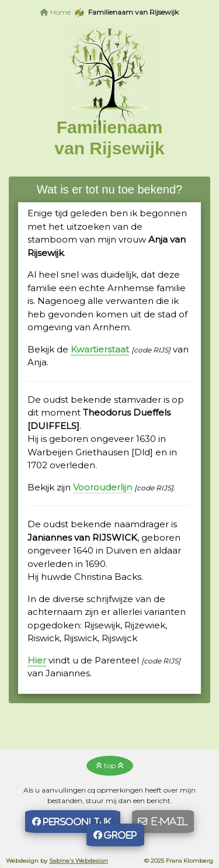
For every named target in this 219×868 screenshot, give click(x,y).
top (110, 765)
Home (55, 12)
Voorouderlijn (102, 487)
